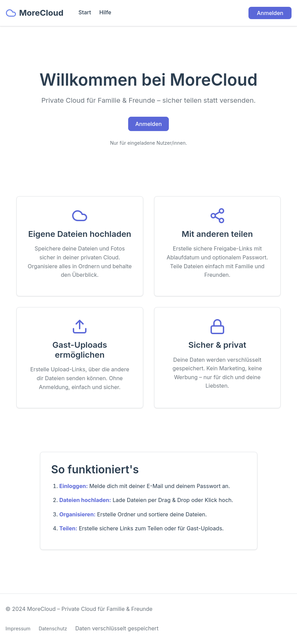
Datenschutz (53, 628)
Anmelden (270, 13)
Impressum (18, 628)
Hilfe (105, 12)
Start (85, 12)
